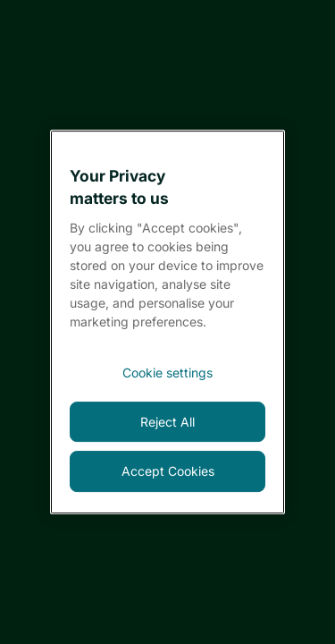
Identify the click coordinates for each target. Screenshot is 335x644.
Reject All (167, 422)
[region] (167, 322)
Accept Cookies (168, 471)
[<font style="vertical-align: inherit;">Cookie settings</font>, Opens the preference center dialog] (167, 373)
